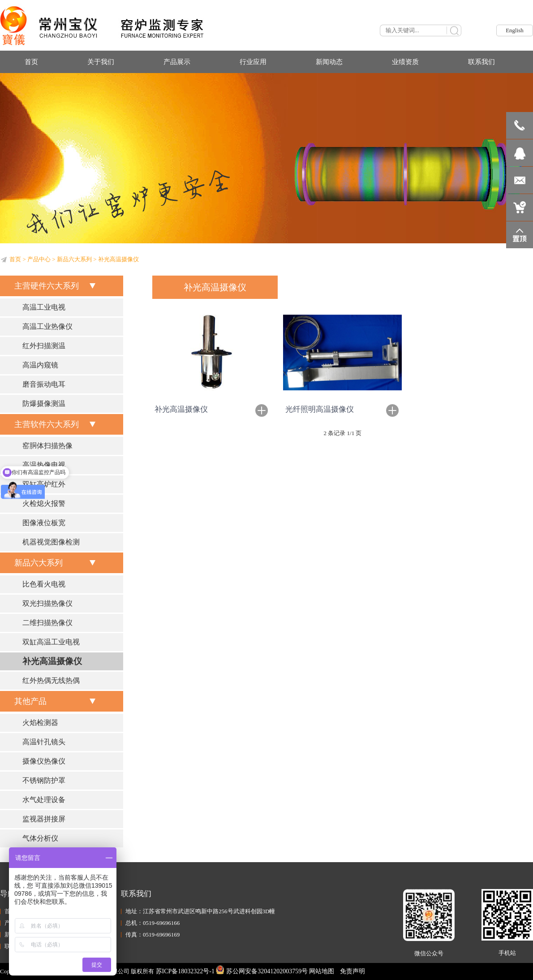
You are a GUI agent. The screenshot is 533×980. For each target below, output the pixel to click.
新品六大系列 (74, 259)
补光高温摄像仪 (181, 409)
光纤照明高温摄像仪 (320, 409)
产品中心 (39, 259)
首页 (15, 259)
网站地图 (322, 971)
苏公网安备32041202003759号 (262, 971)
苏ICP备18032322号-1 (185, 971)
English (515, 30)
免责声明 (352, 971)
